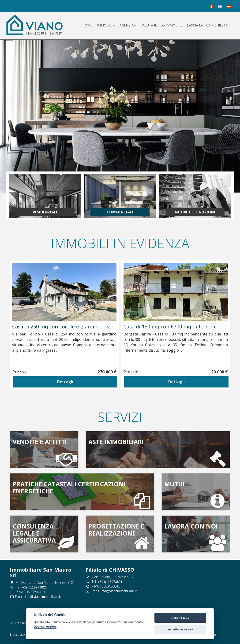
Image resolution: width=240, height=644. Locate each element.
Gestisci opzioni (45, 626)
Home (87, 25)
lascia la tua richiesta (207, 25)
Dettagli (65, 382)
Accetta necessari (180, 629)
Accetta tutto (180, 618)
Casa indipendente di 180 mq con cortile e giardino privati (82, 326)
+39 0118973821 (34, 587)
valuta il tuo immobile (161, 25)
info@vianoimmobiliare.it (43, 597)
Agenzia (128, 25)
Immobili (106, 25)
